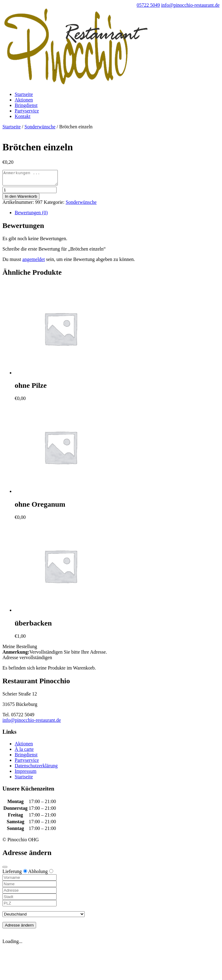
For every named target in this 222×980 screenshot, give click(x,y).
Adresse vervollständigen (27, 660)
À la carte (24, 752)
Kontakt (23, 116)
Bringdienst (26, 105)
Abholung (41, 874)
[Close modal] (5, 870)
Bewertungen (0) (31, 215)
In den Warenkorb (21, 199)
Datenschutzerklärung (36, 768)
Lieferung (15, 874)
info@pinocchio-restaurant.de (32, 723)
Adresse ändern (19, 928)
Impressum (26, 774)
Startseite (24, 94)
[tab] (117, 215)
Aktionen (24, 100)
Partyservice (27, 111)
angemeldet (34, 262)
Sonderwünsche (40, 127)
